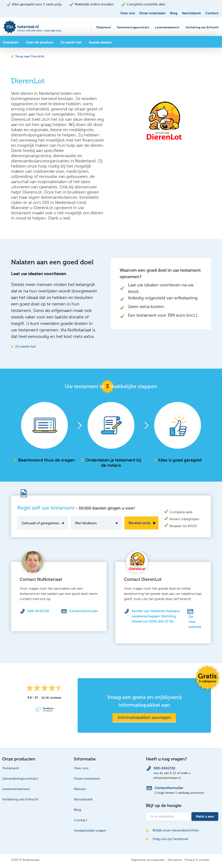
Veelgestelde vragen (90, 830)
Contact (212, 13)
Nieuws (80, 789)
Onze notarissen (152, 13)
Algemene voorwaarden (148, 860)
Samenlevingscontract (133, 27)
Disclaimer (175, 860)
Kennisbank (191, 13)
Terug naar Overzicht (28, 56)
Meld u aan (205, 816)
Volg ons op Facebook (167, 839)
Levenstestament (167, 27)
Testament (103, 27)
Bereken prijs (140, 523)
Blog (174, 13)
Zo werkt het (23, 346)
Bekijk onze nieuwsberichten (172, 830)
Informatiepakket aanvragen (144, 717)
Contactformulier (84, 611)
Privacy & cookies (197, 860)
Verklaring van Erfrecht (202, 27)
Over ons (128, 13)
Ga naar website (195, 622)
